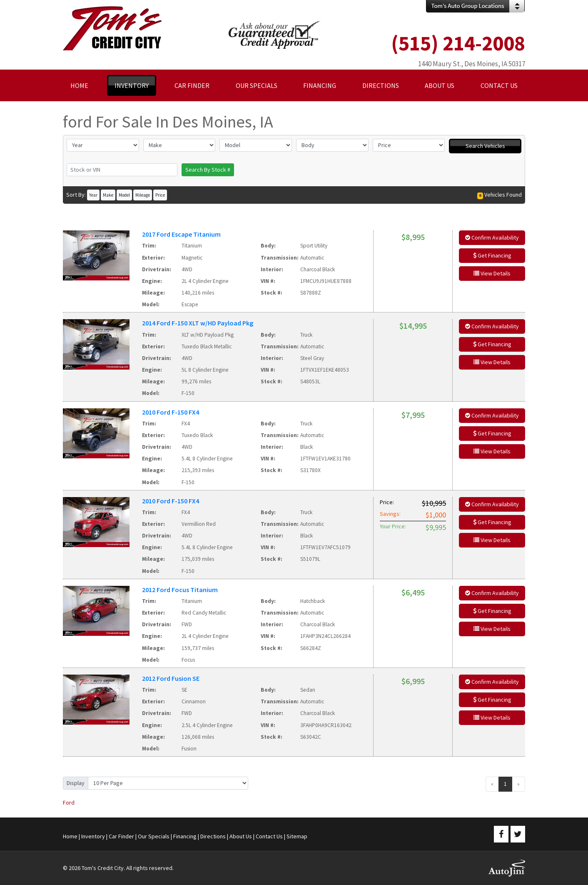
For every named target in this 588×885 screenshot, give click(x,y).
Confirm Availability (492, 237)
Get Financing (492, 255)
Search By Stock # (208, 170)
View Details (492, 273)
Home (70, 836)
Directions (213, 836)
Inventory (93, 836)
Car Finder (121, 836)
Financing (185, 836)
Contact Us (269, 836)
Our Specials (154, 836)
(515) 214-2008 (458, 43)
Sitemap (297, 836)
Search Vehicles (485, 146)
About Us (241, 836)
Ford (69, 802)
